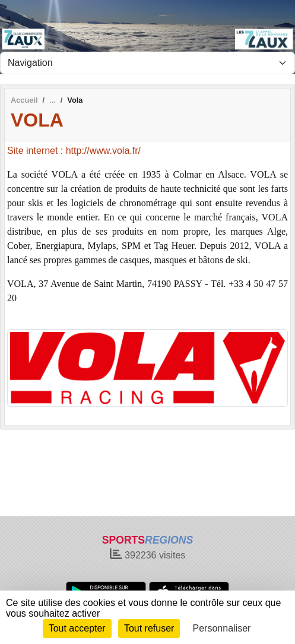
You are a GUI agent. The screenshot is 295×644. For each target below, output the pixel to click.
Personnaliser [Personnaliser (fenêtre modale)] (222, 628)
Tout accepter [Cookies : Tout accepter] (77, 628)
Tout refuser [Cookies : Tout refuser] (149, 628)
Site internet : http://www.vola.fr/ (74, 151)
